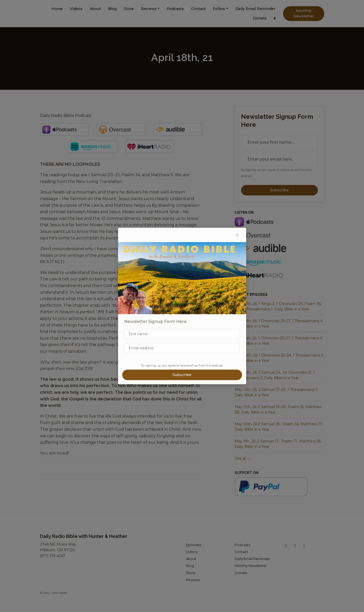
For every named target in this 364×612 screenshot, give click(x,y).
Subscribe (182, 375)
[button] (237, 235)
